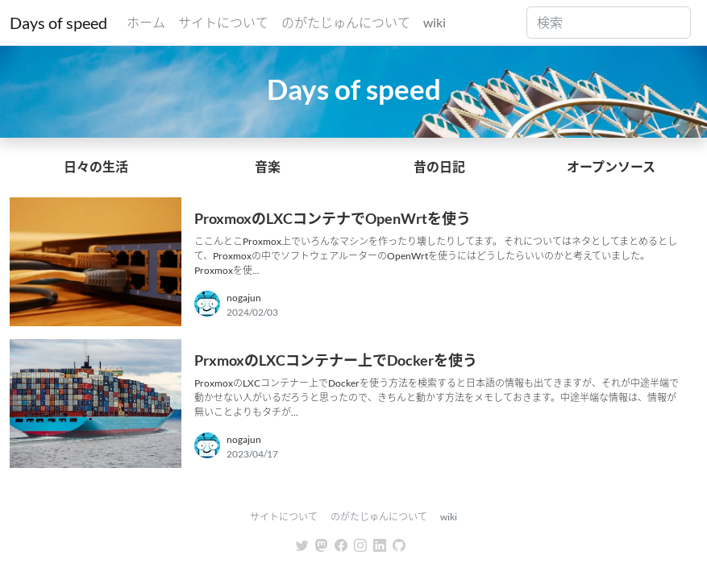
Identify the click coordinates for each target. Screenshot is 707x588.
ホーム (146, 22)
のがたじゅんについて (346, 22)
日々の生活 (96, 166)
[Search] (609, 23)
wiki (435, 22)
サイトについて (223, 22)
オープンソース (611, 166)
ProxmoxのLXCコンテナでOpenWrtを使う (333, 218)
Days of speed (58, 23)
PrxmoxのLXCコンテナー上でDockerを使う (336, 360)
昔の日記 (439, 166)
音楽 (268, 166)
